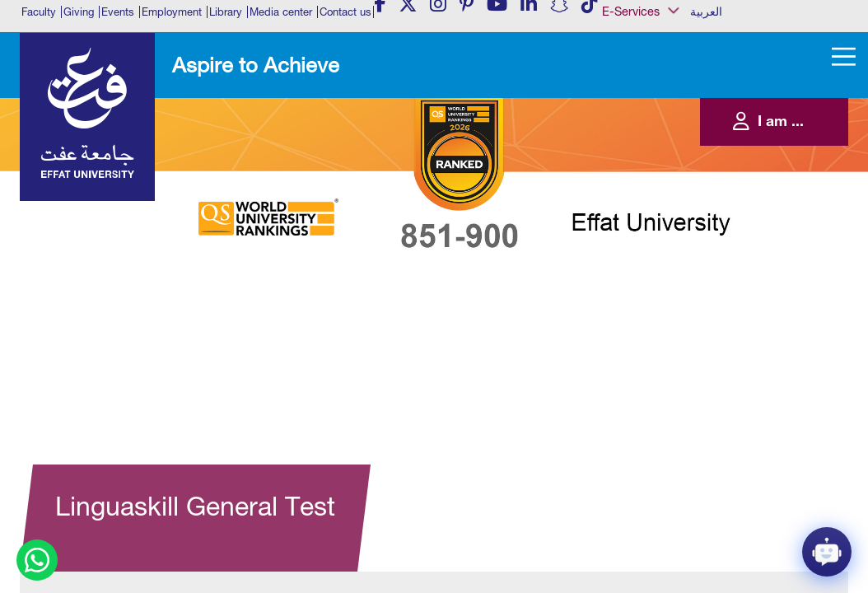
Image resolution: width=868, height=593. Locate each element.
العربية (706, 12)
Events (118, 12)
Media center (281, 12)
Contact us (345, 12)
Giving (79, 12)
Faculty (39, 12)
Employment (172, 12)
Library (226, 12)
